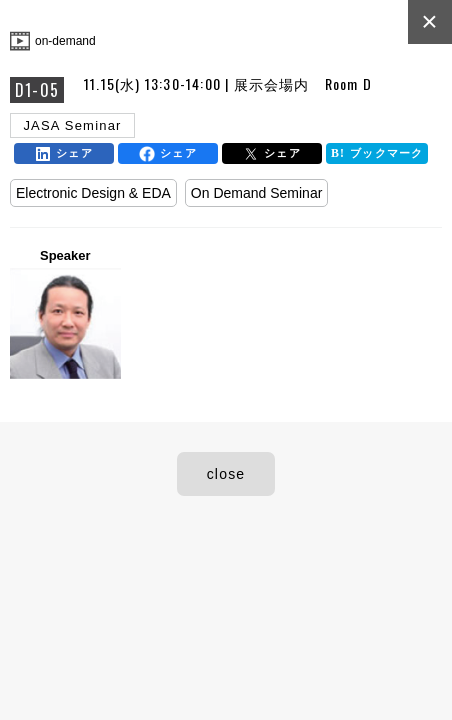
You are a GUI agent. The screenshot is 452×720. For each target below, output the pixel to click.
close (226, 474)
